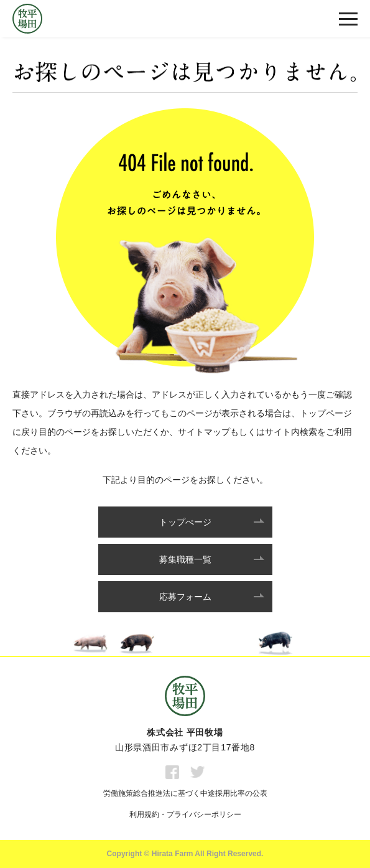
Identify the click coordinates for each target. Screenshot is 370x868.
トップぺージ (185, 522)
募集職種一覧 (185, 559)
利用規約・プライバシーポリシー (185, 814)
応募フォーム (185, 597)
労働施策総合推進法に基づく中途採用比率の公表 (185, 793)
